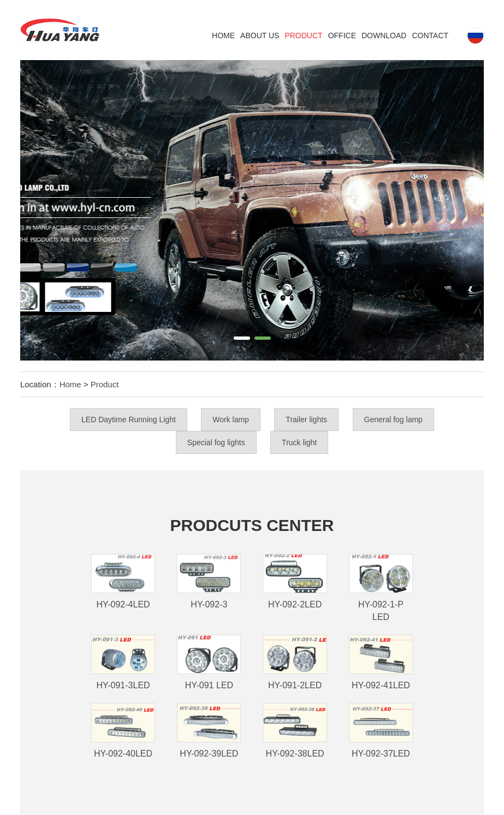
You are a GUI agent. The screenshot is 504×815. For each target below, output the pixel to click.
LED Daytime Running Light (129, 420)
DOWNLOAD (384, 36)
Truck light (299, 442)
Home (223, 36)
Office (342, 36)
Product (303, 36)
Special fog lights (216, 442)
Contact (430, 36)
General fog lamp (393, 420)
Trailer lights (306, 420)
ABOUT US (260, 36)
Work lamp (231, 420)
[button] (242, 338)
